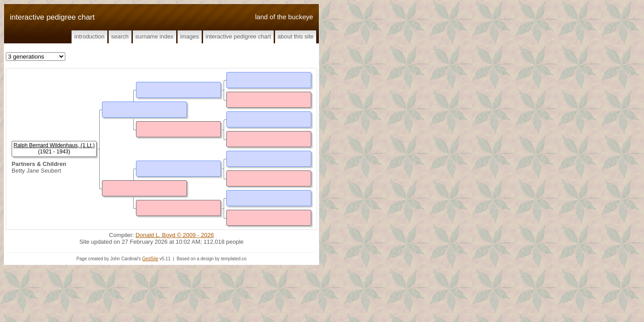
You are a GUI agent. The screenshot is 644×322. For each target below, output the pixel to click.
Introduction (89, 36)
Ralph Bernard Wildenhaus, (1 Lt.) (54, 145)
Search (120, 36)
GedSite (150, 259)
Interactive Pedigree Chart (238, 36)
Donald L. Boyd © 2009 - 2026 (175, 235)
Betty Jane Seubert (36, 171)
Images (190, 36)
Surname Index (155, 36)
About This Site (296, 36)
